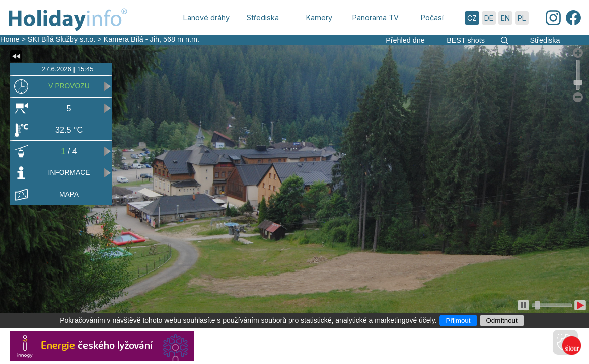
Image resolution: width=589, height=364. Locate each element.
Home (10, 39)
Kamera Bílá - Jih (131, 39)
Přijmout (458, 321)
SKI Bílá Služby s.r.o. (61, 39)
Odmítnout (502, 321)
